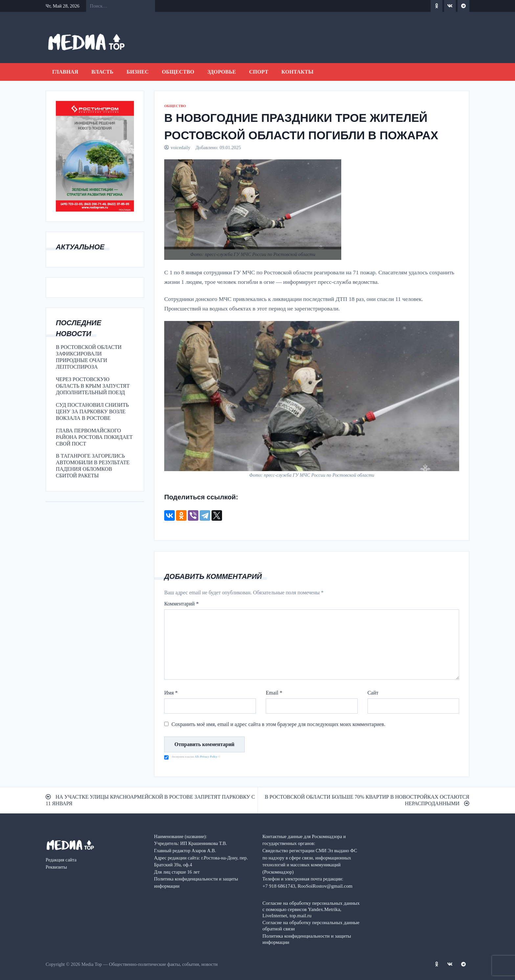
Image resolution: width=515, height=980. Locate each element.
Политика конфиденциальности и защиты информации (307, 939)
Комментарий (181, 604)
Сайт (373, 693)
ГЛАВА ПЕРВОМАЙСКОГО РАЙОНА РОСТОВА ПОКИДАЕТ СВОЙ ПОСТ (94, 437)
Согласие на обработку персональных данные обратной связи (311, 925)
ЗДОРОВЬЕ (222, 72)
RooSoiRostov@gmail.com (325, 886)
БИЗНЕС (138, 72)
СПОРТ (258, 72)
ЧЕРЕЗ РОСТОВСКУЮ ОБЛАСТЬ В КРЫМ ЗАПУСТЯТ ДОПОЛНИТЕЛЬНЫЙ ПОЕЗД (93, 386)
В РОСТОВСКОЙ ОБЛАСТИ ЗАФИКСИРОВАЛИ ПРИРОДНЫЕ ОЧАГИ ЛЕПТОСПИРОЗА (89, 357)
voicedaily (181, 148)
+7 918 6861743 (279, 886)
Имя (171, 693)
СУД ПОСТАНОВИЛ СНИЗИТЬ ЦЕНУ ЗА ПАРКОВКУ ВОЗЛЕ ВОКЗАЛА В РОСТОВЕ (92, 411)
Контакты (298, 72)
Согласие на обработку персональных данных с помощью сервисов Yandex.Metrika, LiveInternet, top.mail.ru (311, 909)
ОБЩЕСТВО (178, 72)
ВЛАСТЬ (102, 72)
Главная (65, 72)
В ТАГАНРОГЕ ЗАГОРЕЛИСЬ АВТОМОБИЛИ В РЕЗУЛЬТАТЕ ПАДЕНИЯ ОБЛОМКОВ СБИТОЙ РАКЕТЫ (93, 466)
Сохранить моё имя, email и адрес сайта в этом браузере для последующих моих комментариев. (278, 724)
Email (274, 693)
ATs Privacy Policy (206, 757)
